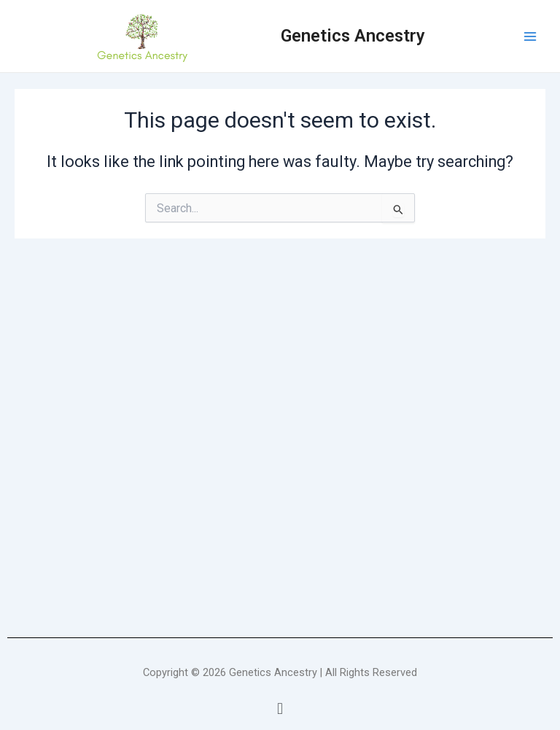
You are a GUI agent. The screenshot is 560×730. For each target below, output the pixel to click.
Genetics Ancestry (353, 36)
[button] (280, 709)
